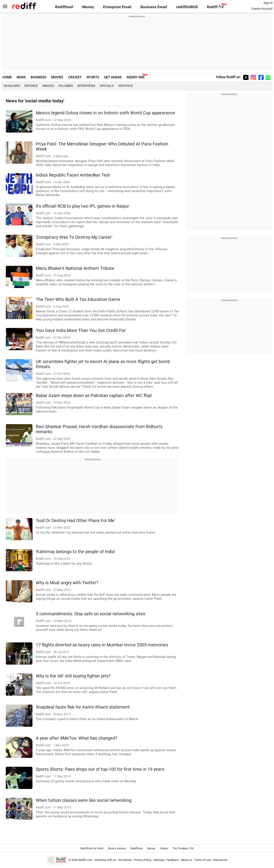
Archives (126, 86)
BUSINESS (38, 77)
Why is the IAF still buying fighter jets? (73, 676)
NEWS (21, 77)
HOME (7, 77)
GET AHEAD (113, 77)
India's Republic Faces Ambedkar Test (73, 175)
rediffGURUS (187, 7)
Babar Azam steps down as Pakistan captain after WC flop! (94, 396)
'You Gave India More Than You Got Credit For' (81, 331)
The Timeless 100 (183, 848)
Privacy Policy (143, 860)
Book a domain (117, 848)
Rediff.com (85, 860)
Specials (107, 86)
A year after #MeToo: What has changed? (76, 738)
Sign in (268, 3)
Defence (31, 86)
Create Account (262, 9)
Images (48, 86)
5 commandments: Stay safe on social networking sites (90, 614)
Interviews (86, 86)
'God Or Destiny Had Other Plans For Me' (75, 521)
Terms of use (203, 860)
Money (88, 7)
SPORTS (93, 77)
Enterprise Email (117, 7)
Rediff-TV (215, 7)
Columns (66, 86)
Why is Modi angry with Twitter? (67, 583)
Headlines (12, 86)
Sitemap (159, 860)
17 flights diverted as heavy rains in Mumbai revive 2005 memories (102, 645)
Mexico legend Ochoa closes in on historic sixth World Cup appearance (105, 113)
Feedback (172, 860)
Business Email (154, 7)
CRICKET (75, 77)
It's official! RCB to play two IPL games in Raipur (82, 206)
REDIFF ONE (136, 77)
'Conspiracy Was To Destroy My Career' (74, 237)
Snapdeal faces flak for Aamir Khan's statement (83, 707)
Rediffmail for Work (92, 848)
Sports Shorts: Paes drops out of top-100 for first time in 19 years (100, 769)
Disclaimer (125, 860)
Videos (164, 848)
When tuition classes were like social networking (84, 800)
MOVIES (57, 77)
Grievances (220, 860)
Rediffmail (64, 7)
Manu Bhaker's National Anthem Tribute (75, 268)
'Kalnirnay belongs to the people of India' (75, 552)
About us (186, 860)
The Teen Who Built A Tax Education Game (78, 299)
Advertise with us (105, 860)
